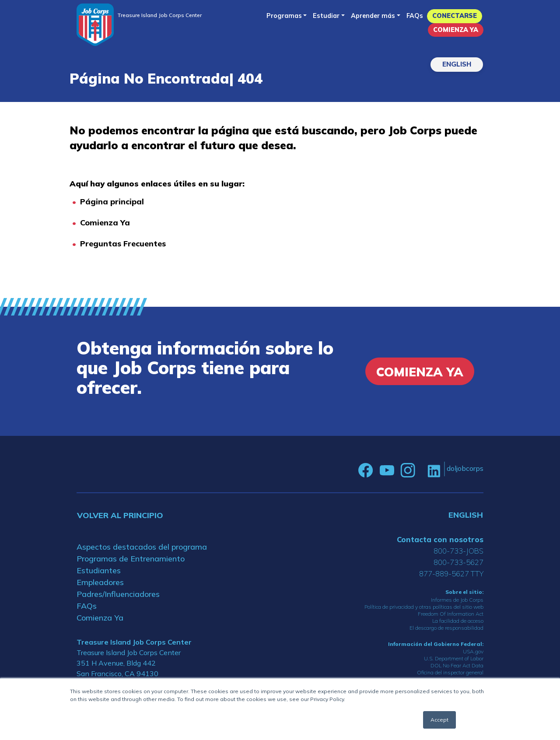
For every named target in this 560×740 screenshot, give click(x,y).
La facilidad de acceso (458, 621)
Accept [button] (439, 720)
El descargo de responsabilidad (446, 628)
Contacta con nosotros (440, 539)
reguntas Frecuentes (126, 244)
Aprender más (373, 16)
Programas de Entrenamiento (131, 559)
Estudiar (326, 16)
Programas (284, 16)
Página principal (112, 202)
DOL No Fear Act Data (457, 665)
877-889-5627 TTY (451, 573)
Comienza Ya (456, 30)
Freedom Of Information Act (451, 614)
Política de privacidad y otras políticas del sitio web (424, 607)
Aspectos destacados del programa (142, 547)
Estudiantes (99, 570)
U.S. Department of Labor (454, 658)
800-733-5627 (458, 562)
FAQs (415, 16)
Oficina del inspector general (450, 672)
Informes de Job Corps (457, 600)
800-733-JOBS (458, 551)
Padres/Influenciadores (118, 594)
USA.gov (473, 651)
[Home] (95, 25)
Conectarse (455, 16)
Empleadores (100, 582)
